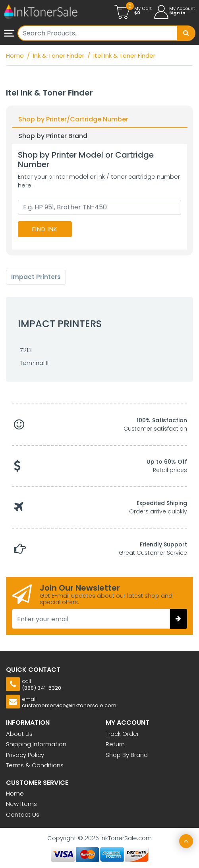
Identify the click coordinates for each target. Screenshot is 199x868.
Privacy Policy (25, 755)
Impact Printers (36, 277)
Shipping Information (36, 744)
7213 (26, 350)
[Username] (98, 33)
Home (15, 793)
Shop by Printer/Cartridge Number (73, 119)
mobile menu (9, 34)
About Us (19, 734)
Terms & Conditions (35, 765)
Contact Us (23, 814)
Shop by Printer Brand (53, 136)
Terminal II (34, 363)
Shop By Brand (127, 755)
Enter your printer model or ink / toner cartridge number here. (99, 181)
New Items (21, 804)
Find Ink (45, 229)
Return (115, 744)
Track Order (122, 734)
